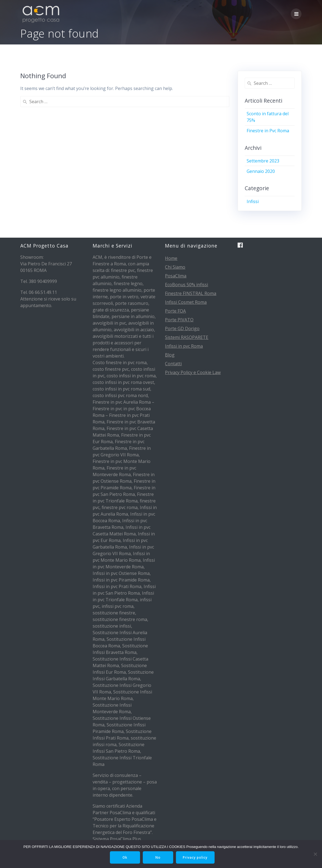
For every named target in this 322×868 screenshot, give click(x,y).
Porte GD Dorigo (182, 328)
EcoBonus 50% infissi (186, 285)
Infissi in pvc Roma (184, 346)
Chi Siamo (175, 267)
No (158, 857)
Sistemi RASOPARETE (187, 337)
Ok (125, 857)
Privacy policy (196, 857)
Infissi (253, 201)
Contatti (173, 364)
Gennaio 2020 (261, 171)
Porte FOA (175, 311)
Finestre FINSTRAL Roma (191, 293)
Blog (170, 355)
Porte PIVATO (179, 320)
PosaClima (176, 276)
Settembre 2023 (263, 161)
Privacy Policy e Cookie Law (193, 372)
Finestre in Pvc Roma (268, 131)
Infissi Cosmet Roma (186, 302)
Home (171, 258)
